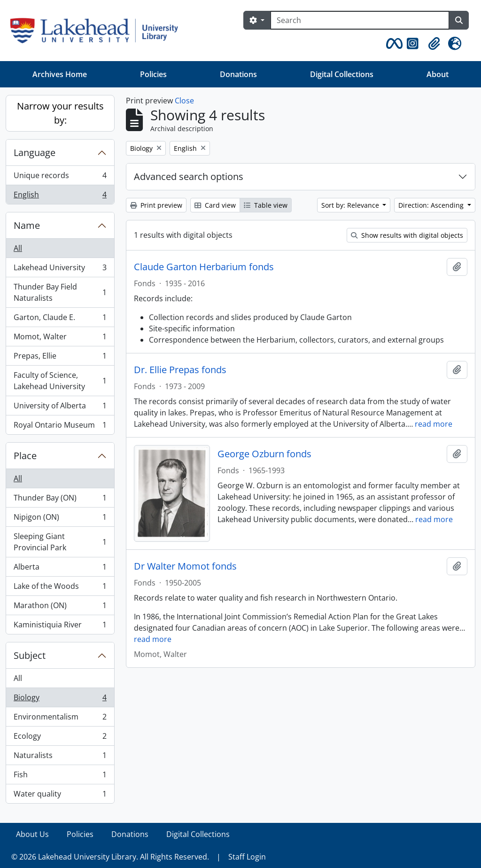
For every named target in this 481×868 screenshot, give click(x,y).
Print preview (156, 205)
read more (434, 424)
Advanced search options (189, 176)
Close (184, 101)
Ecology (60, 738)
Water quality (60, 796)
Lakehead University (60, 270)
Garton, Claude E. (60, 319)
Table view (266, 205)
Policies (153, 74)
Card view (215, 205)
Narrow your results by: (60, 113)
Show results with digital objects (407, 235)
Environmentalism (60, 719)
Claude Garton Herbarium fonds (204, 267)
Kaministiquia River (60, 626)
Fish (60, 777)
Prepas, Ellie (60, 358)
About (438, 74)
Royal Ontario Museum (60, 427)
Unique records (60, 177)
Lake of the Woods (60, 588)
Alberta (60, 569)
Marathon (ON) (60, 607)
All (18, 248)
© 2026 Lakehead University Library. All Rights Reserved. (110, 857)
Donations (238, 74)
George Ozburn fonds (264, 454)
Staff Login (247, 857)
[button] (393, 44)
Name (27, 225)
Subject (30, 655)
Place (25, 456)
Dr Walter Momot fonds (185, 566)
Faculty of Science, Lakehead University (60, 381)
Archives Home (60, 74)
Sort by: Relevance (351, 205)
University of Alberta (60, 408)
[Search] (360, 20)
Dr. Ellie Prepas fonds (180, 370)
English (60, 196)
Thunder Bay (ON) (60, 500)
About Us (32, 834)
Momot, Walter (60, 339)
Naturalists (60, 757)
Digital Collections (342, 74)
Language (35, 152)
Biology (60, 700)
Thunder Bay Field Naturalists (60, 292)
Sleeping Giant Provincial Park (60, 542)
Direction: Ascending (432, 205)
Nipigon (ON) (60, 519)
